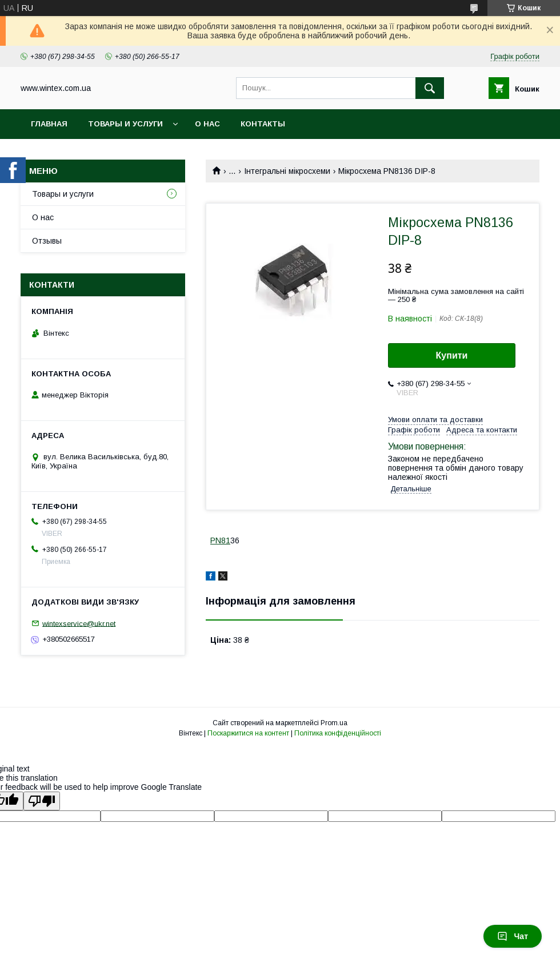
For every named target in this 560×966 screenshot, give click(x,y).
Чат (513, 936)
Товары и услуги (125, 124)
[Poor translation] (42, 801)
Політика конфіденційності (338, 733)
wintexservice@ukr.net (79, 623)
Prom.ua (334, 723)
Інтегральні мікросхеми (287, 171)
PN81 (220, 540)
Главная (49, 124)
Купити (452, 355)
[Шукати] (430, 88)
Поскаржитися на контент (248, 733)
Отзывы (47, 241)
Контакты (263, 124)
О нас (207, 124)
